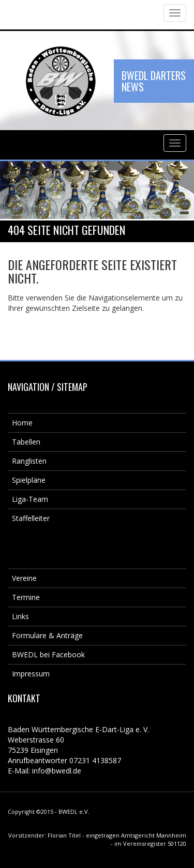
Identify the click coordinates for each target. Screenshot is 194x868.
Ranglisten (29, 461)
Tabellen (26, 442)
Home (22, 423)
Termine (26, 597)
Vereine (24, 578)
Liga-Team (30, 499)
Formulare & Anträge (47, 635)
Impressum (31, 674)
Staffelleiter (31, 518)
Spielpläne (29, 480)
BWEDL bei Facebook (48, 654)
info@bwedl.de (57, 771)
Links (20, 616)
